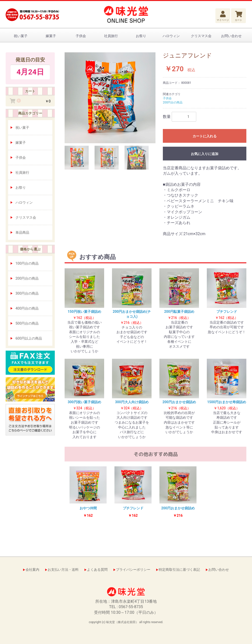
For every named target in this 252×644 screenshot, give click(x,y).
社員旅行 (111, 36)
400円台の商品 (27, 308)
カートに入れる (205, 136)
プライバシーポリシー (133, 570)
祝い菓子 (21, 36)
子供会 (81, 36)
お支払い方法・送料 (63, 570)
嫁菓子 (51, 36)
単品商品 (22, 232)
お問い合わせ (231, 36)
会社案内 (32, 570)
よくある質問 (97, 570)
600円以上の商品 (29, 338)
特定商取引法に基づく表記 (179, 570)
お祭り (141, 36)
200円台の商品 (27, 278)
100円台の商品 (27, 263)
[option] (110, 98)
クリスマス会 (201, 36)
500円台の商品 (27, 323)
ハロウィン (171, 36)
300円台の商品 (27, 293)
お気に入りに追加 (205, 154)
